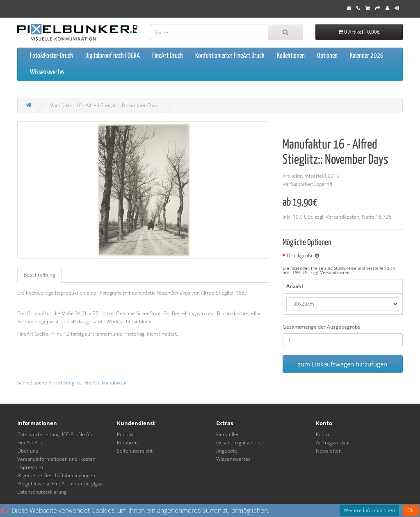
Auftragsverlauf (333, 443)
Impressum (30, 467)
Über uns (28, 451)
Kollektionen (291, 56)
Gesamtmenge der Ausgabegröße (322, 327)
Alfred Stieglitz (65, 383)
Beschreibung (39, 275)
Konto (322, 434)
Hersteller (228, 434)
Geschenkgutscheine (240, 443)
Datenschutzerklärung (42, 492)
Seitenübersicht (135, 451)
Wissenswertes (47, 72)
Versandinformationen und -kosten (56, 459)
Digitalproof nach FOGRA (113, 56)
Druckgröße (303, 255)
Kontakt (125, 434)
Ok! (411, 510)
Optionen (327, 56)
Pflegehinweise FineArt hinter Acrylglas (60, 484)
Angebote (227, 451)
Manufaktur (114, 383)
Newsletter (328, 451)
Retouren (127, 443)
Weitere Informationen (369, 510)
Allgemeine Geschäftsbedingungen (56, 475)
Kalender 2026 (367, 56)
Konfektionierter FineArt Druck (230, 56)
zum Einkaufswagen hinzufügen (342, 364)
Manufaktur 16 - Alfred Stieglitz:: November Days (104, 105)
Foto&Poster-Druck (51, 56)
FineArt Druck (168, 56)
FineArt (91, 383)
